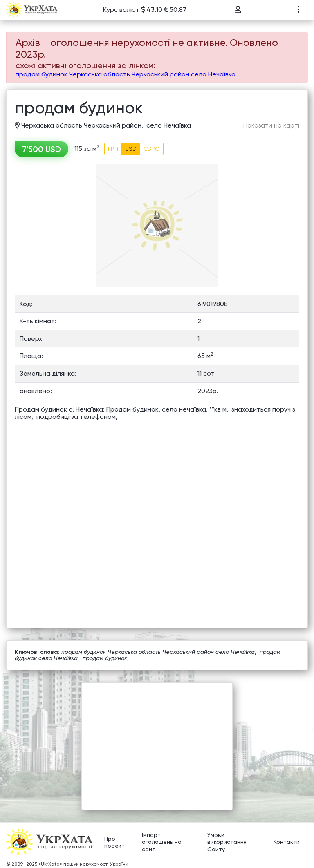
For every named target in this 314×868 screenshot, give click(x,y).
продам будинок (105, 658)
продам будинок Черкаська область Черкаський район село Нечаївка (126, 74)
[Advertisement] (157, 740)
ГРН (113, 149)
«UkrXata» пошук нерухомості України (83, 864)
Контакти (287, 842)
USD (131, 149)
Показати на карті (271, 125)
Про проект (114, 842)
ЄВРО (152, 149)
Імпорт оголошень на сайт (162, 842)
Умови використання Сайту (227, 842)
